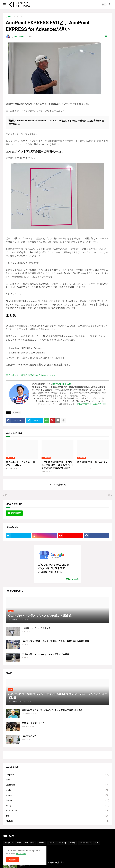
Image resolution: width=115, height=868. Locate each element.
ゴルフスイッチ (29, 736)
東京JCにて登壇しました (33, 723)
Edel (57, 780)
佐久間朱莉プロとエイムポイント (92, 464)
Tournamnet (57, 811)
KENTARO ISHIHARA (62, 384)
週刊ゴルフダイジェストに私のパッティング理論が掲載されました (52, 710)
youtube (57, 821)
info (57, 816)
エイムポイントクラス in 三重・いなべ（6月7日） (21, 464)
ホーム (9, 17)
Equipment (57, 785)
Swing (57, 806)
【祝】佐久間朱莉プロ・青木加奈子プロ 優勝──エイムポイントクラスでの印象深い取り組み (57, 465)
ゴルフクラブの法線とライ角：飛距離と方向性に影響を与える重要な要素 (55, 641)
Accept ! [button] (12, 860)
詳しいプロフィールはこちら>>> (92, 404)
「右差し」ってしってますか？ (36, 628)
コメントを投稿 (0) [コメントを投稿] (58, 485)
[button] (4, 4)
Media (57, 790)
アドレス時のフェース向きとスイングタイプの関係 (45, 654)
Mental (57, 795)
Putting (57, 800)
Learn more (21, 854)
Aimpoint (18, 17)
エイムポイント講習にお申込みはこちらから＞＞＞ (31, 375)
